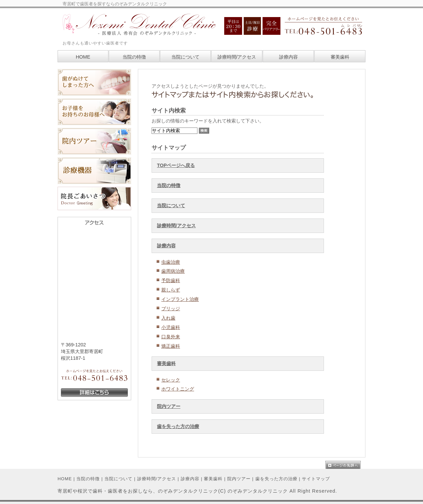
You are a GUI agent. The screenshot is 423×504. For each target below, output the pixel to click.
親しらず (171, 290)
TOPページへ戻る (176, 165)
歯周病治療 (173, 271)
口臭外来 (171, 337)
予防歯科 (171, 280)
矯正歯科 (171, 346)
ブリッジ (171, 309)
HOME (65, 479)
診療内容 (166, 246)
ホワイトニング (178, 389)
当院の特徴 (169, 185)
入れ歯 (168, 318)
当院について (171, 205)
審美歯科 (166, 363)
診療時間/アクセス (176, 226)
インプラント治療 (180, 299)
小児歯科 (171, 327)
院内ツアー (169, 406)
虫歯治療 (171, 262)
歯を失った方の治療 (178, 426)
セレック (171, 380)
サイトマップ (316, 479)
